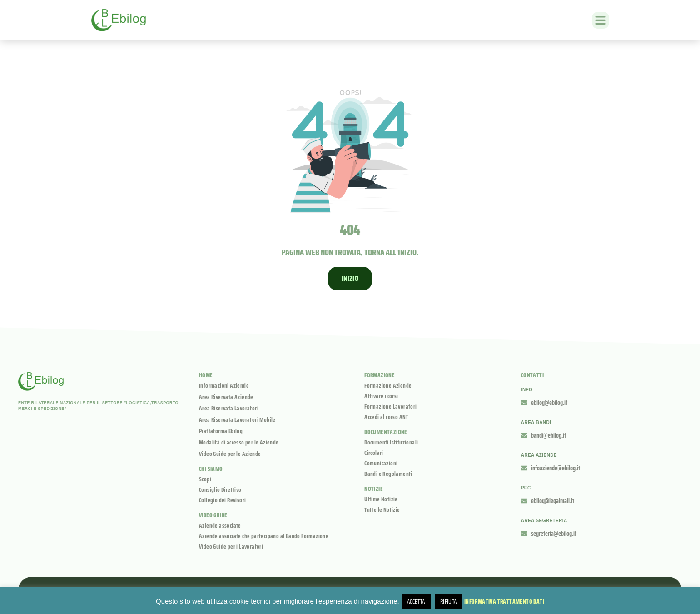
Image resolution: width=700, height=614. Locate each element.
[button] (601, 20)
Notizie (374, 489)
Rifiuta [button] (449, 602)
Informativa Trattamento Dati (504, 602)
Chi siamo (211, 469)
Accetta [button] (416, 602)
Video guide (213, 515)
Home (206, 375)
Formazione (380, 375)
